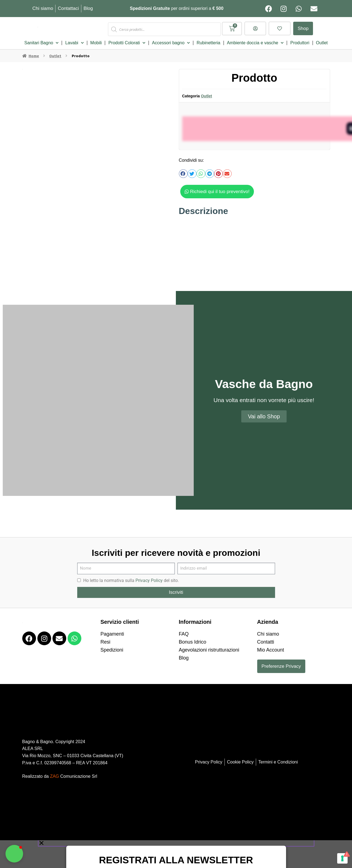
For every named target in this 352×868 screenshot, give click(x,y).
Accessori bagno (171, 40)
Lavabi (74, 40)
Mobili (96, 40)
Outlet (322, 40)
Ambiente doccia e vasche (255, 40)
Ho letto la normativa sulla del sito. (131, 577)
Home (34, 53)
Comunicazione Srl (74, 773)
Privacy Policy (149, 577)
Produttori (300, 40)
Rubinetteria (208, 40)
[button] (183, 171)
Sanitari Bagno (41, 40)
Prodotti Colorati (127, 40)
